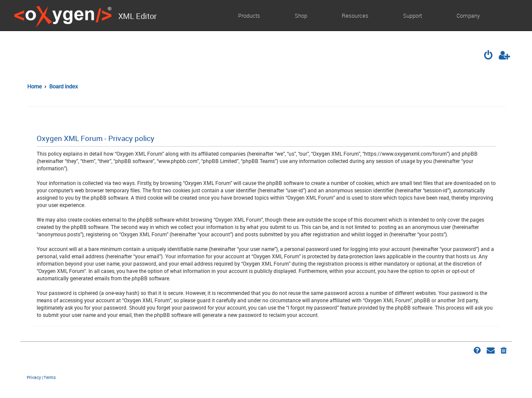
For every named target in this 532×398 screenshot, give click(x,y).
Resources (355, 16)
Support (412, 16)
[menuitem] (489, 56)
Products (249, 16)
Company (468, 16)
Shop (301, 16)
